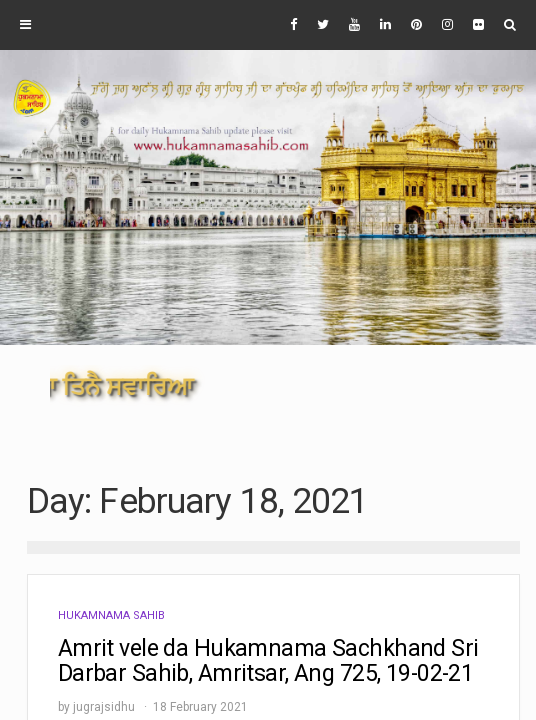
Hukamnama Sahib (111, 615)
